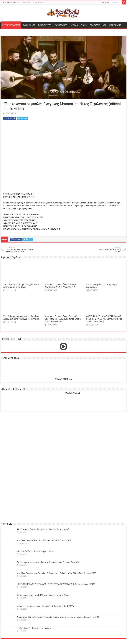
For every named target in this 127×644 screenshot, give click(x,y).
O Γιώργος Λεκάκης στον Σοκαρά (107, 250)
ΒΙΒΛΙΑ (84, 25)
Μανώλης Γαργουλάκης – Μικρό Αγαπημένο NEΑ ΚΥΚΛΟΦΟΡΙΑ (61, 286)
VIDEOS (74, 25)
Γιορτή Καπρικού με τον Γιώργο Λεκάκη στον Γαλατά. (20, 250)
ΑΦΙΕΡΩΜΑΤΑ (29, 25)
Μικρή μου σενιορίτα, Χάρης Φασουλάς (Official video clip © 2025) (45, 606)
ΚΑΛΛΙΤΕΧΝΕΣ (61, 25)
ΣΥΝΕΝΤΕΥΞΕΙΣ (45, 25)
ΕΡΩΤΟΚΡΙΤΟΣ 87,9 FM (10, 2)
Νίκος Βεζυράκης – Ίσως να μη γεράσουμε (35, 551)
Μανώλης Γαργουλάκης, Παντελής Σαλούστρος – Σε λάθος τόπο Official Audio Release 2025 (63, 319)
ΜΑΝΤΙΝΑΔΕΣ (115, 25)
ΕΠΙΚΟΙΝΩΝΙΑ (38, 2)
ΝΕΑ (104, 25)
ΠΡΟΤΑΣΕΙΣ (95, 25)
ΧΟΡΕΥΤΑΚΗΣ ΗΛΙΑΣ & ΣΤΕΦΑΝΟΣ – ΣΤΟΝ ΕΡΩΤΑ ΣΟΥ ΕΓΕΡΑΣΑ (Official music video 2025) (105, 319)
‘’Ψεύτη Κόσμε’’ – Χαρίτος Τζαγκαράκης (34, 628)
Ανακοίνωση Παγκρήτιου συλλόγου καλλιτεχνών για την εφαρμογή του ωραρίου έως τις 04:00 (58, 617)
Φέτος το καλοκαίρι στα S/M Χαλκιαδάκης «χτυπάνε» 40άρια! (44, 595)
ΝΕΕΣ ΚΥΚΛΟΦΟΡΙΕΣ (11, 25)
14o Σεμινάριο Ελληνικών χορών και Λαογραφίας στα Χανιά (21, 286)
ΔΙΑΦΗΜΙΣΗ (26, 2)
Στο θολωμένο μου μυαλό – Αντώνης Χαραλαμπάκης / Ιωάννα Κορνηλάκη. (22, 318)
